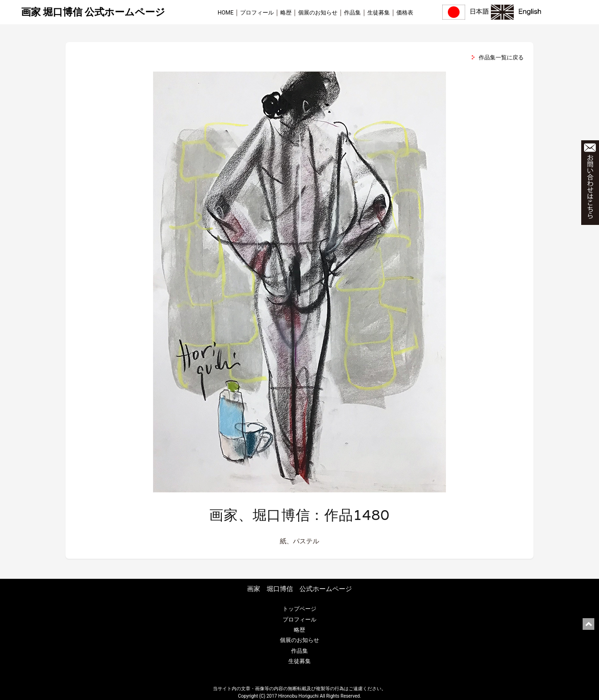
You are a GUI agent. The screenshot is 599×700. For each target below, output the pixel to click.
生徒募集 (379, 13)
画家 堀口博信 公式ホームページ (93, 12)
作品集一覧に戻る (501, 58)
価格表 (405, 13)
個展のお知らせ (318, 13)
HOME (226, 13)
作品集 (352, 13)
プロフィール (257, 13)
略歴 (286, 13)
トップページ (299, 609)
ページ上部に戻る (588, 624)
